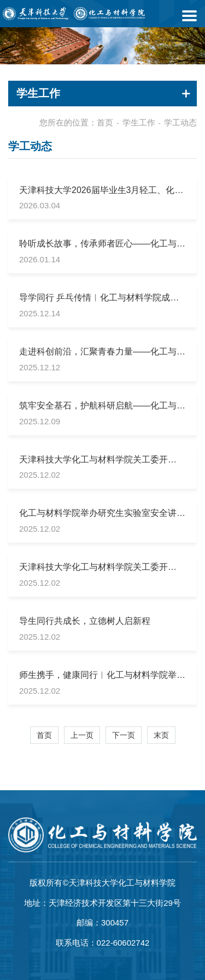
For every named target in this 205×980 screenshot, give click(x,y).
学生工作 (139, 122)
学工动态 (180, 122)
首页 (105, 122)
